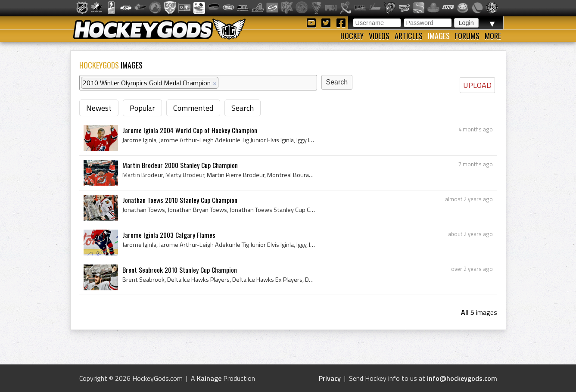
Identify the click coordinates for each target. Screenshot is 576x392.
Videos (379, 36)
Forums (467, 36)
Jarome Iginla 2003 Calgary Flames (169, 235)
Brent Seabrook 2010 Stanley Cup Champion (180, 270)
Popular (142, 108)
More (493, 36)
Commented (193, 108)
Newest (99, 108)
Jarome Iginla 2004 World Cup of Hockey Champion (190, 130)
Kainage (209, 378)
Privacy (330, 378)
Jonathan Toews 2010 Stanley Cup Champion (180, 200)
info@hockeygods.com (462, 378)
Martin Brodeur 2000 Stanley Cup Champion (180, 165)
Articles (409, 36)
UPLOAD (477, 85)
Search (243, 108)
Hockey (352, 36)
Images (439, 36)
